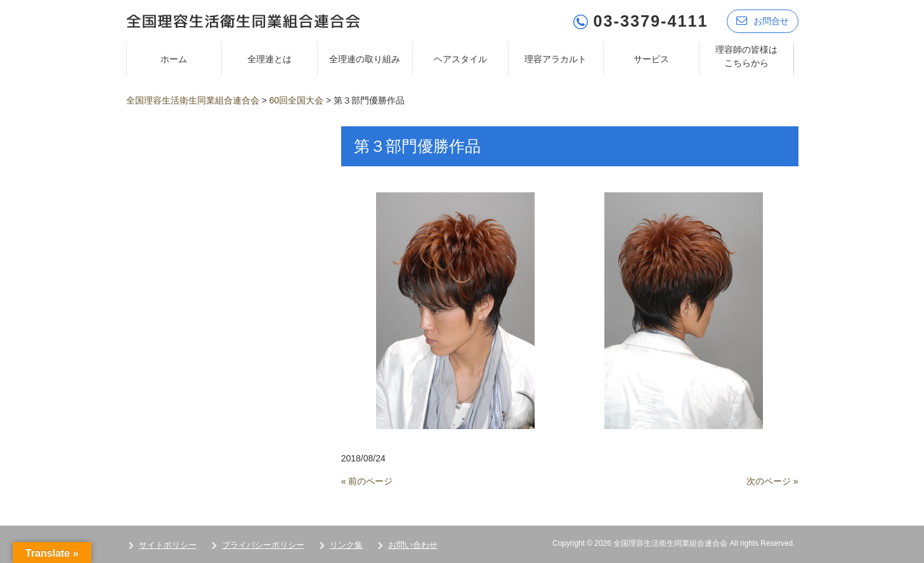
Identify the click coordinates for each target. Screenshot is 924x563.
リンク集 (346, 545)
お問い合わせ (413, 545)
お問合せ (763, 21)
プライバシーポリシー (263, 545)
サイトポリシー (168, 545)
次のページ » (772, 481)
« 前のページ (367, 481)
